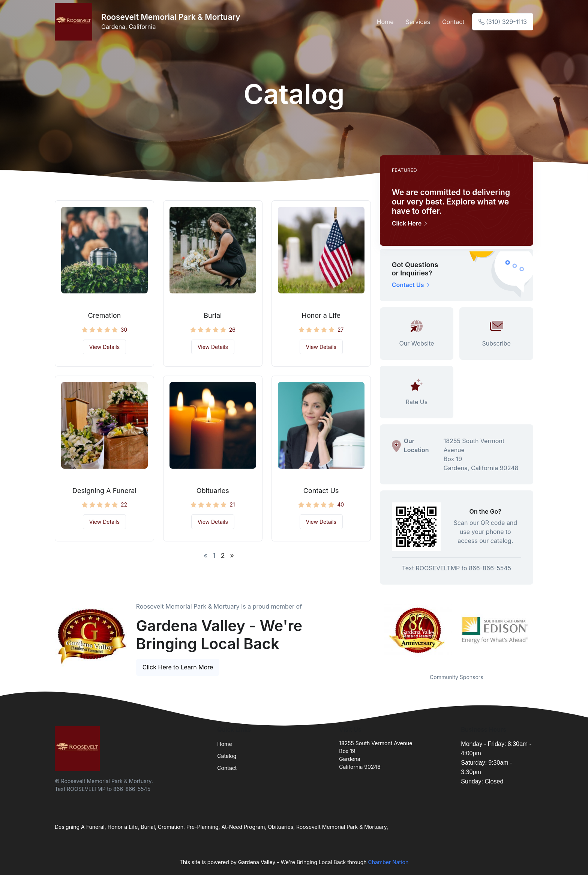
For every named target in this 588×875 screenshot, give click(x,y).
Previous (374, 630)
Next (539, 630)
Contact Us (321, 491)
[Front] (75, 22)
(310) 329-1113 (503, 22)
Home (385, 22)
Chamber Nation (388, 862)
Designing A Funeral (104, 491)
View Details (104, 347)
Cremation (105, 315)
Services (418, 22)
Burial (213, 315)
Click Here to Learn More (178, 667)
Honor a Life (321, 315)
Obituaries (213, 491)
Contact (453, 22)
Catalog (227, 756)
